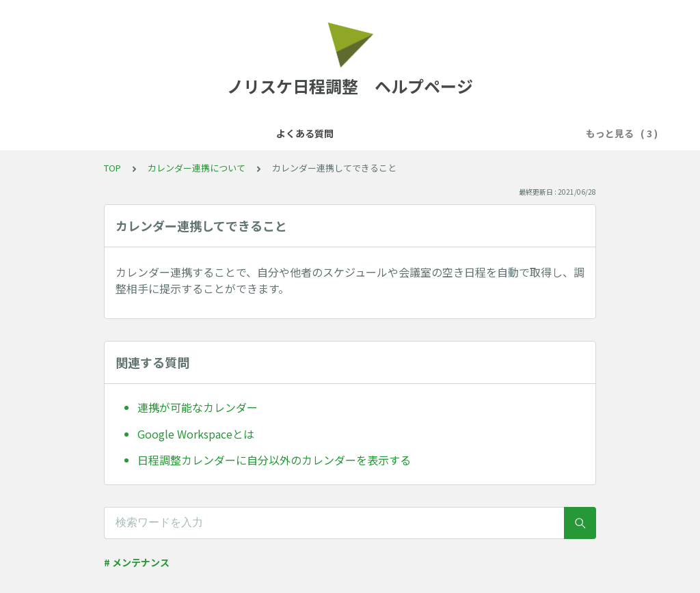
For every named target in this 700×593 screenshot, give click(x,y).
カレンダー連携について (264, 133)
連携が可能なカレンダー (198, 407)
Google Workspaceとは (196, 434)
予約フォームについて (383, 133)
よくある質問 (163, 133)
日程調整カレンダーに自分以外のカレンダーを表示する (274, 460)
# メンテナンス (137, 562)
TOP (112, 168)
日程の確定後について (498, 133)
